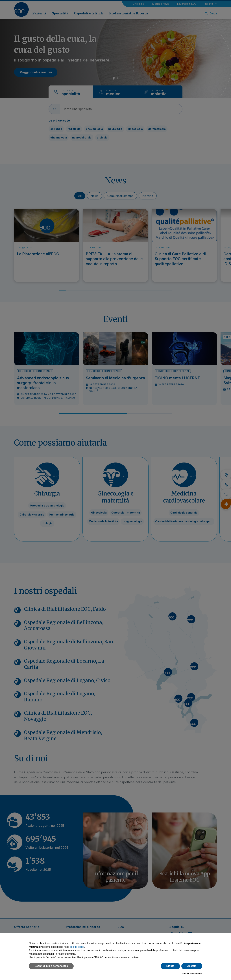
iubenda (198, 974)
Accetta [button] (192, 966)
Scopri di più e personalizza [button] (51, 966)
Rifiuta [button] (170, 966)
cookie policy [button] (77, 947)
